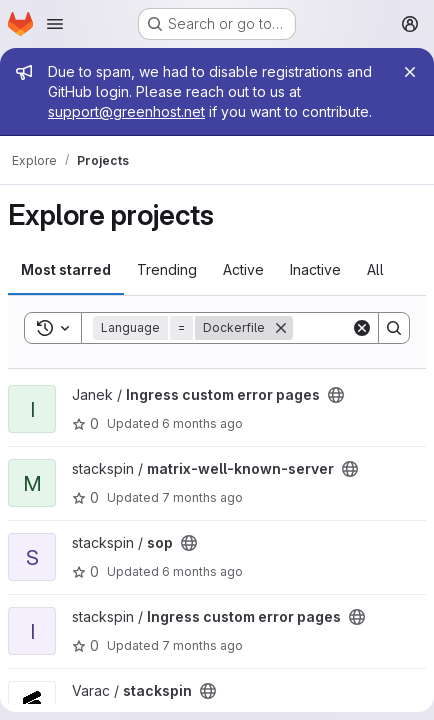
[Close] (410, 72)
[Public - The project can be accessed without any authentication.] (336, 395)
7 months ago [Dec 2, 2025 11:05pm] (202, 497)
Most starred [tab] (66, 269)
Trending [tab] (167, 269)
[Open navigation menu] (55, 24)
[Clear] (362, 328)
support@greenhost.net (126, 111)
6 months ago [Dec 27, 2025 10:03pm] (202, 423)
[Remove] (281, 328)
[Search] (394, 328)
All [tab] (375, 269)
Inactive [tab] (315, 269)
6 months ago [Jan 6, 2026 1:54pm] (202, 571)
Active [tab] (243, 269)
